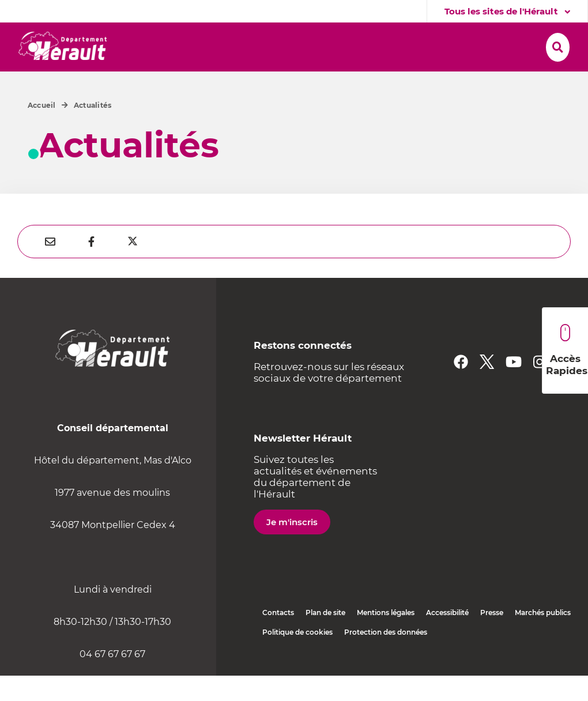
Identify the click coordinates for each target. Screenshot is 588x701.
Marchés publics (543, 638)
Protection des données (386, 657)
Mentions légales (386, 638)
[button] (165, 44)
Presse (492, 638)
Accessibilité (447, 638)
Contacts (278, 638)
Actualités (93, 131)
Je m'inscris (292, 547)
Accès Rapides (567, 350)
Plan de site (325, 638)
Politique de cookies (297, 657)
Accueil (42, 131)
